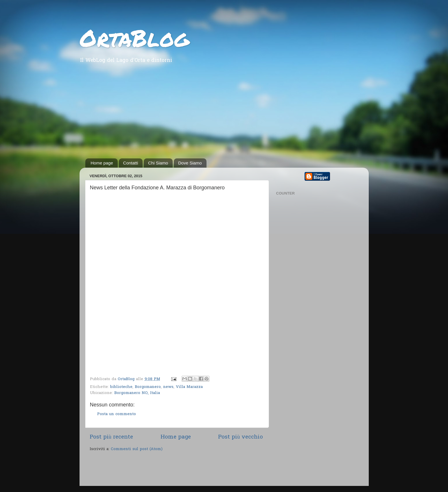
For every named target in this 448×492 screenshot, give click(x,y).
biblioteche (121, 387)
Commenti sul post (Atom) (137, 449)
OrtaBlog (134, 38)
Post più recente (111, 437)
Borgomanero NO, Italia (137, 393)
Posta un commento (117, 414)
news (168, 387)
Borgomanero (148, 387)
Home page (102, 163)
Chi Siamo (158, 163)
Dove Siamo (190, 163)
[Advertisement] (224, 115)
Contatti (131, 163)
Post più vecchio (240, 437)
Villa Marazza (189, 387)
